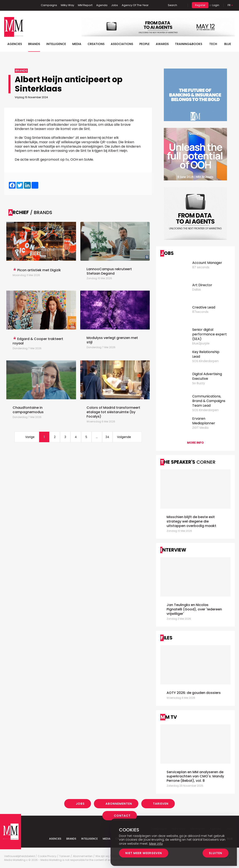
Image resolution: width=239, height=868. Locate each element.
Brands (34, 44)
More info (195, 443)
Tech (213, 44)
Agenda (102, 5)
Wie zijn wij (102, 856)
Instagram (27, 5)
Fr (229, 5)
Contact (122, 816)
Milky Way (67, 5)
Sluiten (216, 853)
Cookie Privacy (47, 856)
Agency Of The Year (135, 5)
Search (172, 5)
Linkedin (14, 5)
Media (77, 44)
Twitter (20, 5)
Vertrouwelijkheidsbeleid (20, 856)
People (144, 44)
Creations (96, 44)
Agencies (15, 44)
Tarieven (161, 804)
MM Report (85, 5)
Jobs (115, 5)
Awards (162, 44)
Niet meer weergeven (144, 853)
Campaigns (49, 5)
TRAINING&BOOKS (189, 44)
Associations (122, 44)
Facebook (7, 5)
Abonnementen (119, 804)
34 (107, 437)
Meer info (156, 844)
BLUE (228, 44)
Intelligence (56, 44)
